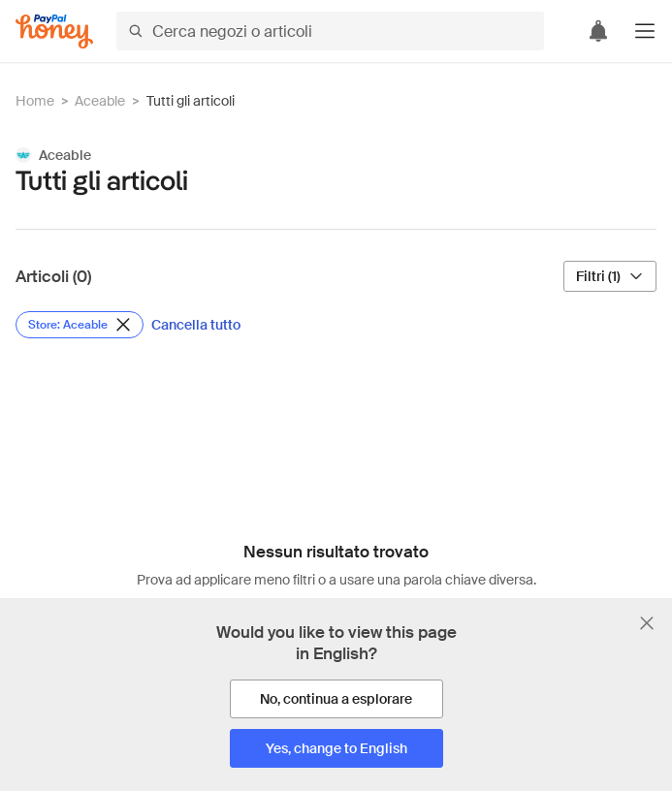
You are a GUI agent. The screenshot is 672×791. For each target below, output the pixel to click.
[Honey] (54, 32)
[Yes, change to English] (336, 748)
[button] (645, 31)
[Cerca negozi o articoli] (330, 31)
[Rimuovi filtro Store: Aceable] (80, 325)
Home (35, 101)
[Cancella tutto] (196, 325)
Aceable (100, 101)
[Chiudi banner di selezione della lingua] (647, 623)
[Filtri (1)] (610, 276)
